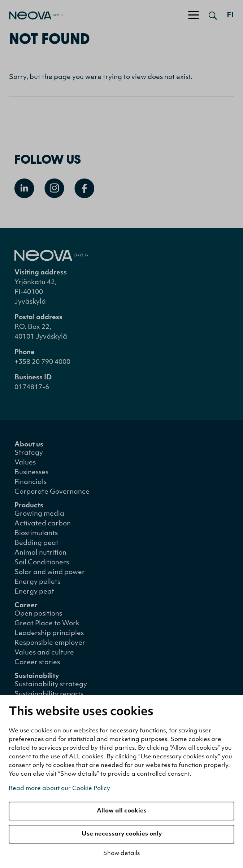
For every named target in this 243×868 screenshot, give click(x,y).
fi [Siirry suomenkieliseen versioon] (230, 16)
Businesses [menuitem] (31, 473)
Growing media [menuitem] (39, 514)
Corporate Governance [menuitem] (52, 492)
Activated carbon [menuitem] (43, 524)
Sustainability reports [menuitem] (49, 694)
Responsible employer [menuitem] (50, 643)
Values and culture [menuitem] (44, 653)
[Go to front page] (32, 16)
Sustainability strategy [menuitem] (51, 685)
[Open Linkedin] (24, 188)
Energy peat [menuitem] (34, 592)
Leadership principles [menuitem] (49, 633)
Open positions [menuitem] (38, 614)
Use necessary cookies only (122, 834)
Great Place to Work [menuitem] (47, 624)
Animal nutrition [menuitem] (40, 553)
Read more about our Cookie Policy (59, 789)
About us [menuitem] (29, 445)
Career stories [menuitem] (37, 663)
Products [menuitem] (29, 506)
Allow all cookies (122, 811)
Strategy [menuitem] (29, 453)
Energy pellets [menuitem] (37, 582)
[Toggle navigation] (194, 16)
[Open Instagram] (54, 188)
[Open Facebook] (84, 188)
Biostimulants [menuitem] (36, 534)
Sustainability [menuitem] (37, 676)
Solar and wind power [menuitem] (50, 572)
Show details (121, 854)
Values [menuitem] (25, 463)
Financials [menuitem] (31, 482)
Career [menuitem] (26, 606)
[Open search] (213, 16)
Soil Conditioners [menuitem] (42, 563)
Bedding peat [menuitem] (36, 543)
